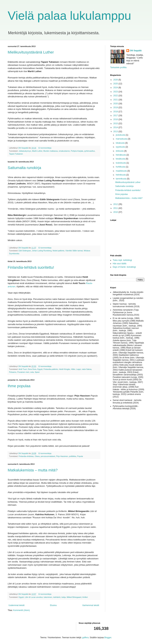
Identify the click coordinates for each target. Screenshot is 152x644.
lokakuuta (120, 143)
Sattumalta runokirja (24, 168)
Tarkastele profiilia (118, 67)
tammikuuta (121, 179)
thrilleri (85, 597)
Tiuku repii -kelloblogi (122, 260)
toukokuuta (121, 163)
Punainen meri (23, 372)
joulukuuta (121, 135)
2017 (116, 116)
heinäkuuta (121, 155)
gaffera (85, 638)
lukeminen (48, 597)
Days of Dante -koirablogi (124, 267)
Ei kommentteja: (45, 148)
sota (32, 372)
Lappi (78, 369)
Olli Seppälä (136, 51)
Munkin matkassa (51, 151)
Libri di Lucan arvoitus (34, 597)
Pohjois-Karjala (77, 151)
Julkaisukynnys (25, 151)
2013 (116, 132)
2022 (116, 96)
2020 (116, 104)
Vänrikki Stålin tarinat (74, 251)
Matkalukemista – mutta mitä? (33, 470)
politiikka (72, 456)
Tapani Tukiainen (16, 154)
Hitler (73, 369)
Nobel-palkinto (58, 251)
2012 (116, 204)
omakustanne (64, 151)
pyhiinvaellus (89, 151)
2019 (116, 108)
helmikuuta (121, 175)
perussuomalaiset (48, 456)
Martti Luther (37, 151)
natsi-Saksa (87, 369)
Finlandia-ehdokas (26, 456)
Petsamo (13, 372)
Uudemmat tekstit (16, 605)
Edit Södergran (25, 251)
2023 (116, 92)
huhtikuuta (121, 167)
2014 (116, 127)
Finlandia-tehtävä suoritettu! (31, 267)
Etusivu (53, 605)
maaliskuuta (122, 171)
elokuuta (120, 151)
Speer (37, 372)
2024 (116, 88)
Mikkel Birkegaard (74, 597)
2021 (116, 100)
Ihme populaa (19, 386)
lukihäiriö (57, 597)
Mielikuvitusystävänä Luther (31, 52)
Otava (37, 456)
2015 (116, 124)
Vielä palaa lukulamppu (69, 16)
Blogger (108, 638)
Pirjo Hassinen (62, 456)
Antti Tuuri (23, 369)
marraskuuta (122, 139)
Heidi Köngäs (64, 369)
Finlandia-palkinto (51, 369)
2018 (116, 112)
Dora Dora (32, 369)
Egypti (40, 369)
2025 (116, 84)
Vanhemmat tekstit (91, 605)
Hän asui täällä (119, 264)
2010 (116, 212)
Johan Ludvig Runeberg (42, 251)
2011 (116, 208)
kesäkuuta (121, 159)
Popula (80, 456)
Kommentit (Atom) (21, 610)
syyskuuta (121, 147)
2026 (116, 80)
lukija (64, 597)
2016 (116, 119)
